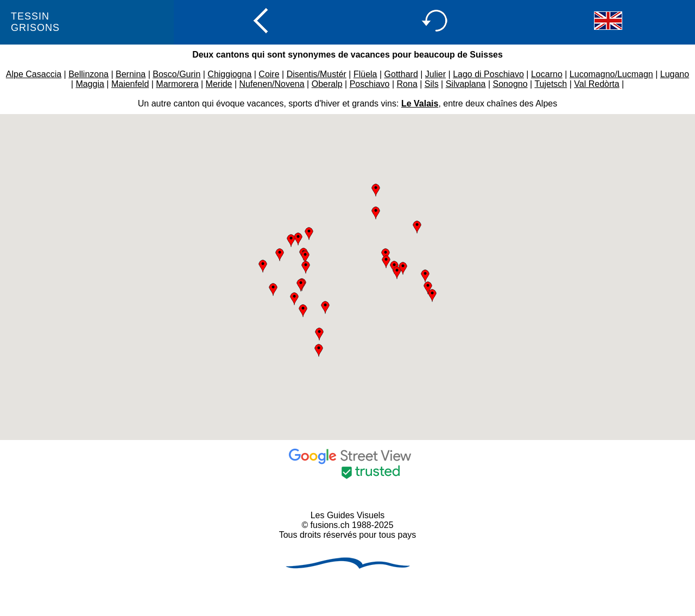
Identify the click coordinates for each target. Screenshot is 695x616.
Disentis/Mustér (317, 74)
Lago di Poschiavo (488, 74)
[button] (305, 257)
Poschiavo (370, 84)
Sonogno (510, 84)
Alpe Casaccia (34, 74)
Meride (219, 84)
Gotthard (401, 74)
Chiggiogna (229, 74)
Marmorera (177, 84)
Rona (407, 84)
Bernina (131, 74)
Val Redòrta (596, 84)
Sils (432, 84)
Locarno (547, 74)
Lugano (675, 74)
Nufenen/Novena (272, 84)
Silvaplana (466, 84)
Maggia (90, 84)
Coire (269, 74)
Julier (435, 74)
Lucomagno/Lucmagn (611, 74)
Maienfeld (130, 84)
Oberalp (327, 84)
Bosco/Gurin (176, 74)
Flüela (365, 74)
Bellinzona (89, 74)
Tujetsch (551, 84)
